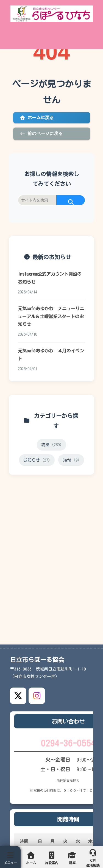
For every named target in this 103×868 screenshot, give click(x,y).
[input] (51, 200)
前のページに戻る (41, 134)
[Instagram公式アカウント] (37, 696)
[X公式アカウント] (18, 696)
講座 (51, 445)
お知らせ (37, 460)
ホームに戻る (37, 118)
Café (71, 460)
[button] (71, 202)
